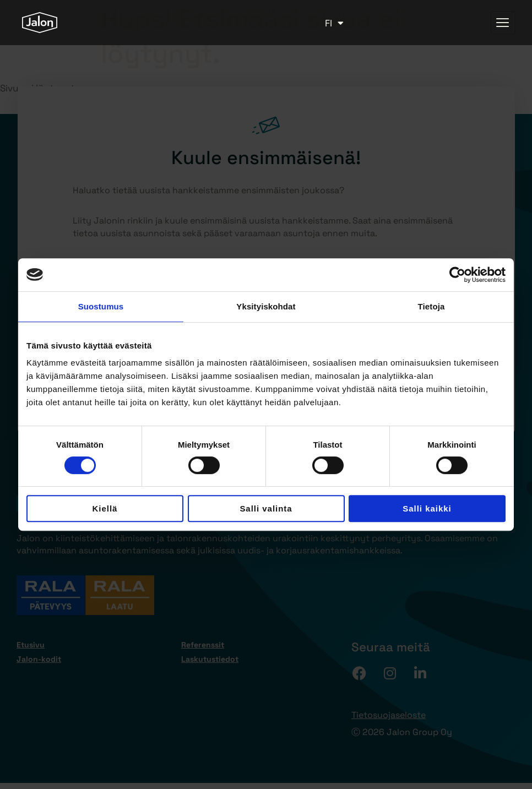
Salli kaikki (427, 508)
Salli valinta (266, 508)
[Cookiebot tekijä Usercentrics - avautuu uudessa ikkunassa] (457, 275)
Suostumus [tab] (101, 306)
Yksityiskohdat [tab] (266, 306)
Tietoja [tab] (431, 306)
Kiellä (105, 508)
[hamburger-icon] (503, 23)
